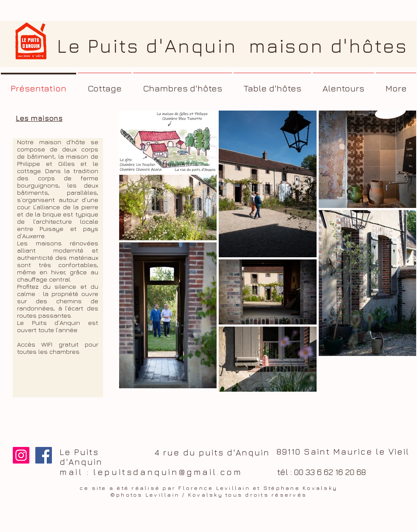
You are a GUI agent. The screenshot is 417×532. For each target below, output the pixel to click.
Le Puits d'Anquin (153, 46)
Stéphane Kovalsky (300, 488)
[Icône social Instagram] (21, 455)
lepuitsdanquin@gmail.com (168, 472)
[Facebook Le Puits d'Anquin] (44, 455)
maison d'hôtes (328, 46)
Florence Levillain (214, 488)
